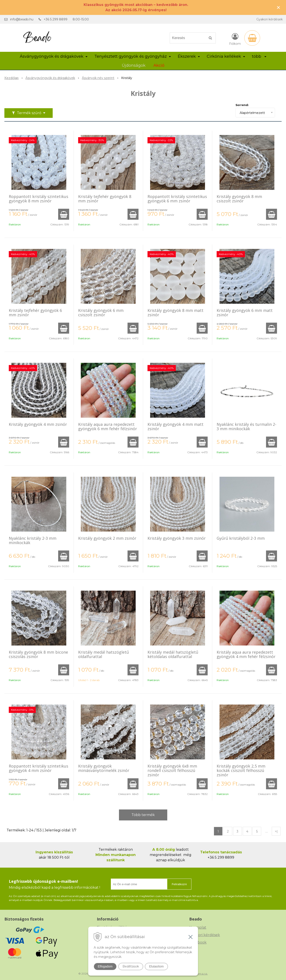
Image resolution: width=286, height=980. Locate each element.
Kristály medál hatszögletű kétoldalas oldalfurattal (173, 654)
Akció (159, 65)
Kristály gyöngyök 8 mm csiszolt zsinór (239, 199)
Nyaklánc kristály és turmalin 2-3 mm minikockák (246, 426)
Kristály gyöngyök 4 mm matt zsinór (175, 426)
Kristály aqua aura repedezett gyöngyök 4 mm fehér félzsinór (246, 654)
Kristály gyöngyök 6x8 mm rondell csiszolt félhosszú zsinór (172, 770)
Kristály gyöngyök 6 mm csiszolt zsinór (101, 313)
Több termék (143, 815)
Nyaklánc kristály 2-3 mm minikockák (33, 540)
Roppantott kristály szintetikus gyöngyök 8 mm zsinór (39, 199)
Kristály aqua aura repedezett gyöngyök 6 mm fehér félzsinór (108, 426)
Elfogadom (105, 966)
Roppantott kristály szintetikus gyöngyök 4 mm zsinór (39, 768)
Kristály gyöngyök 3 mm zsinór (177, 538)
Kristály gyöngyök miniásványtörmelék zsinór (104, 768)
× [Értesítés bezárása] (279, 7)
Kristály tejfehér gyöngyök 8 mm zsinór (105, 199)
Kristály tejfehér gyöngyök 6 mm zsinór (35, 313)
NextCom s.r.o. (198, 974)
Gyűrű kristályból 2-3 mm (241, 538)
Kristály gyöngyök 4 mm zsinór (38, 424)
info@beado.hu (22, 19)
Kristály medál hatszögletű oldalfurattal (103, 654)
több (259, 56)
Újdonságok (134, 65)
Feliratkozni (179, 884)
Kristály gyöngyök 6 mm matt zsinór (245, 313)
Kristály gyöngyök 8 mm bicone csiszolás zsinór (38, 654)
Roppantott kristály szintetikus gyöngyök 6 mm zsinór (177, 199)
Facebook (198, 942)
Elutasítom (156, 966)
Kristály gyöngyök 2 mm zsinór (107, 538)
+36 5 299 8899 (56, 19)
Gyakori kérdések (270, 19)
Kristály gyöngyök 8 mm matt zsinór (175, 313)
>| (276, 831)
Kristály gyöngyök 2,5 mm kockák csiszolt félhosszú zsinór (241, 770)
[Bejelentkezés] (235, 39)
